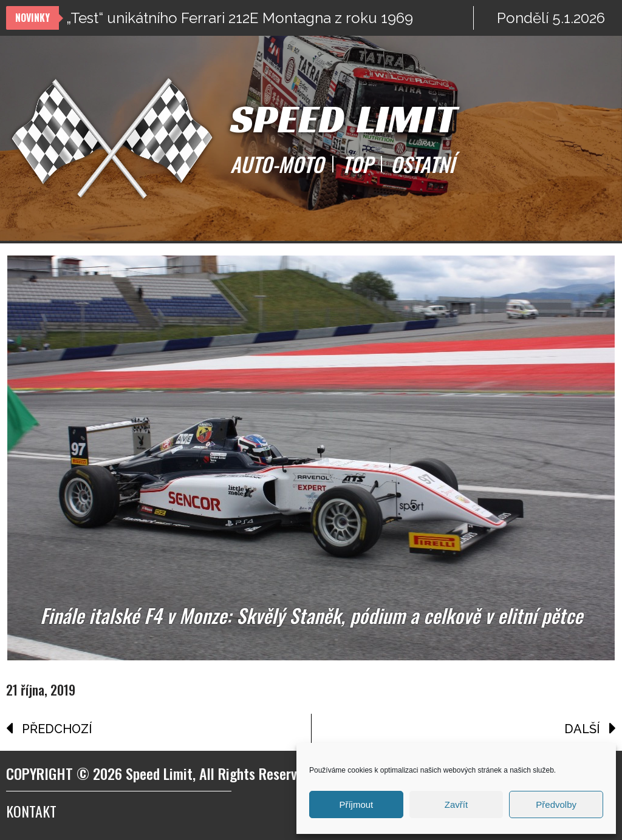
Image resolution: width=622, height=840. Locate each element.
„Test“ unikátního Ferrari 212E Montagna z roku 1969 (240, 18)
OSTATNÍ (422, 164)
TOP (357, 164)
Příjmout (356, 804)
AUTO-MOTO (277, 164)
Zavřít (456, 804)
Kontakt (31, 811)
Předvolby (556, 804)
